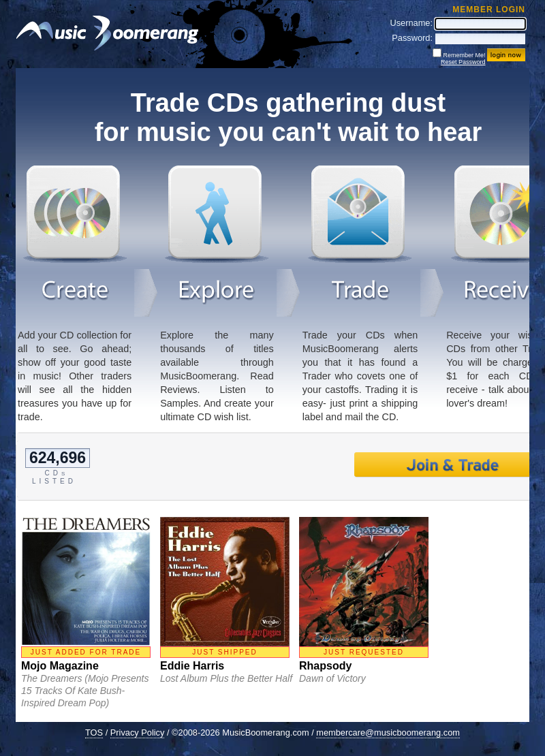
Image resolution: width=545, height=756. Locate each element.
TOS (94, 733)
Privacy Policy (138, 733)
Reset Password (463, 62)
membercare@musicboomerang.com (388, 733)
